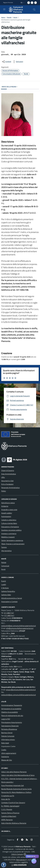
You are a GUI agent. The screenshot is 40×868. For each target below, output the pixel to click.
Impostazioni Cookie (8, 746)
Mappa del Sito (7, 760)
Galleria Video (6, 595)
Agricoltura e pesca (8, 503)
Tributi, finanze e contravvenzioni (13, 544)
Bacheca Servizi (7, 733)
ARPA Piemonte (7, 820)
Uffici (3, 477)
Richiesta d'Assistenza (9, 729)
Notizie (4, 562)
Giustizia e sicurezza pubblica (11, 530)
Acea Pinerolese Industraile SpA (13, 785)
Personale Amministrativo (10, 488)
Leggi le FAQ (6, 719)
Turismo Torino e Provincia (10, 813)
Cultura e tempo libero (9, 523)
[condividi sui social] (6, 62)
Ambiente (5, 506)
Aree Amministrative (9, 474)
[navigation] (4, 9)
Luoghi (4, 584)
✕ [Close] (37, 856)
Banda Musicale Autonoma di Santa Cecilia (16, 789)
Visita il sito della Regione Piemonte (14, 772)
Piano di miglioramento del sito (12, 716)
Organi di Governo (8, 470)
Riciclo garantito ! (7, 782)
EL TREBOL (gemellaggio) (10, 806)
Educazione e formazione (10, 527)
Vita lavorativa (6, 551)
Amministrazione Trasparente (12, 705)
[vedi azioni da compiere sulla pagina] (18, 62)
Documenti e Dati (7, 481)
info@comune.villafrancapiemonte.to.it (20, 628)
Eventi (4, 581)
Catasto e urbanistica (9, 520)
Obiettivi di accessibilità (9, 712)
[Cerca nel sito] (34, 10)
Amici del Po (6, 799)
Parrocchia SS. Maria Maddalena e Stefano (16, 792)
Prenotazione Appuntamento (12, 722)
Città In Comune (17, 854)
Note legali (5, 743)
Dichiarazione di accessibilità (11, 709)
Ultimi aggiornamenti (9, 753)
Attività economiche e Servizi (12, 598)
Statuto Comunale (8, 736)
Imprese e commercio (9, 534)
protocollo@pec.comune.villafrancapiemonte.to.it (19, 626)
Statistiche (5, 757)
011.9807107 (9, 613)
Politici (4, 491)
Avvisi (15, 17)
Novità (9, 17)
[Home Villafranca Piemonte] (19, 10)
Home (3, 17)
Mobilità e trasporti (8, 537)
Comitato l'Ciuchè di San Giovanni (13, 803)
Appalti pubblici (7, 513)
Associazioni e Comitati (9, 602)
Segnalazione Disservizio (10, 726)
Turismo (4, 547)
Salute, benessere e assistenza (12, 540)
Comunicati (5, 566)
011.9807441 (9, 615)
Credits (4, 750)
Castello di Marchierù (9, 816)
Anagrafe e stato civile (9, 510)
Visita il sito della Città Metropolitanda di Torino (18, 775)
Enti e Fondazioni (7, 484)
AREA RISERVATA (19, 865)
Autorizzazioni (6, 516)
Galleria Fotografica (8, 591)
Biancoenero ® (21, 860)
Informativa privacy (8, 739)
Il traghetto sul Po (8, 796)
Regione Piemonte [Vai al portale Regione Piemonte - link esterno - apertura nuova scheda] (8, 3)
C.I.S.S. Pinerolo (7, 809)
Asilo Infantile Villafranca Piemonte (14, 823)
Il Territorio (5, 588)
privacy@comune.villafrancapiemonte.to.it (21, 690)
